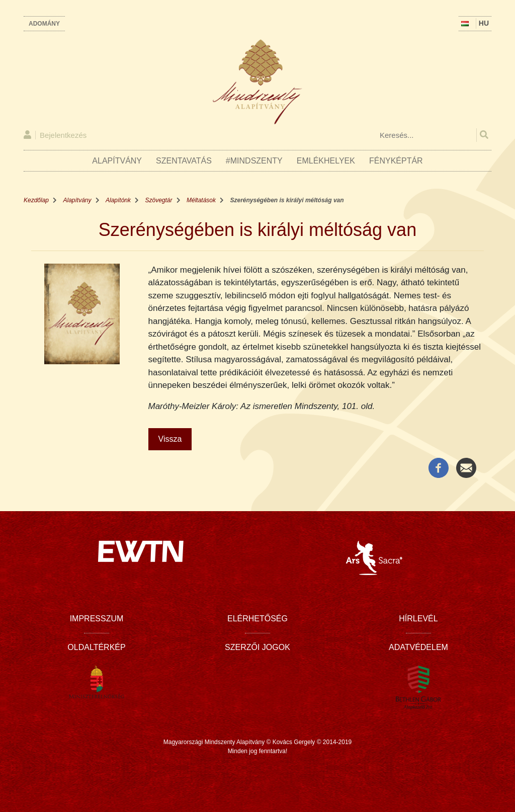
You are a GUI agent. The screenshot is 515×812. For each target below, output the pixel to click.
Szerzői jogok (257, 647)
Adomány (44, 24)
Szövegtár (159, 200)
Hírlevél (418, 619)
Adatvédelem (418, 647)
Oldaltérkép (96, 647)
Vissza (170, 439)
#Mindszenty (254, 161)
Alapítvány (117, 161)
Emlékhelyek (326, 161)
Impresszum (97, 619)
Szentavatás (184, 161)
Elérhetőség (257, 619)
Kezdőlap (36, 200)
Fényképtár (396, 161)
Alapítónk (118, 200)
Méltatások (201, 200)
